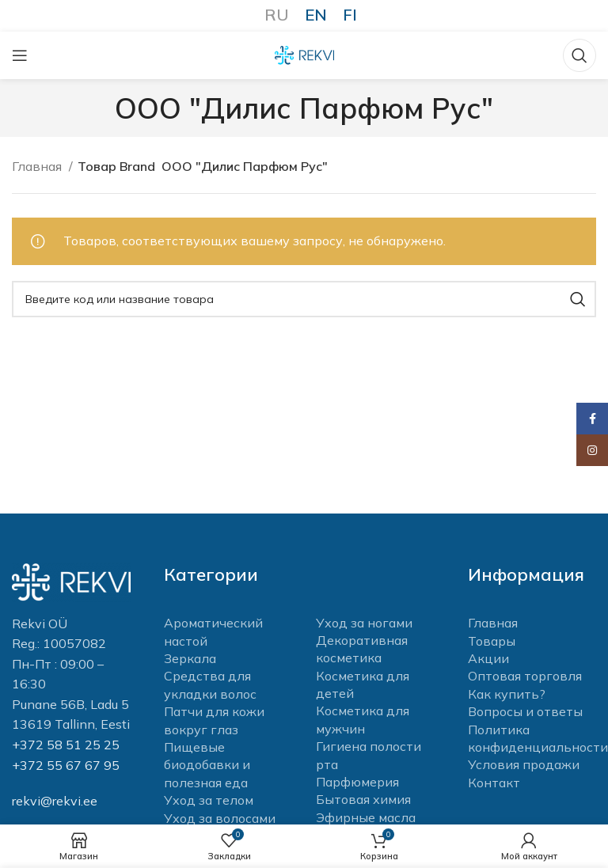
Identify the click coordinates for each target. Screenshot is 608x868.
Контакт (494, 783)
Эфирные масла (366, 817)
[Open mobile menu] (20, 55)
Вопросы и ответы (525, 711)
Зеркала (190, 658)
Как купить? (507, 694)
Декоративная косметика (362, 649)
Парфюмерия (357, 782)
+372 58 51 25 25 (66, 745)
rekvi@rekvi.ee (55, 801)
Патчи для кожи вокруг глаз (214, 720)
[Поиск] (579, 55)
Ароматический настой (213, 631)
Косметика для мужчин (363, 719)
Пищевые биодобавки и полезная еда (207, 765)
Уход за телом (209, 800)
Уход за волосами (220, 818)
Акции (488, 658)
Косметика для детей (363, 684)
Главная (38, 166)
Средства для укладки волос (210, 684)
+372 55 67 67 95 (66, 765)
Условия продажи (524, 764)
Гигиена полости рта (369, 755)
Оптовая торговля (525, 676)
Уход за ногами (364, 623)
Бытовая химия (363, 799)
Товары (492, 641)
